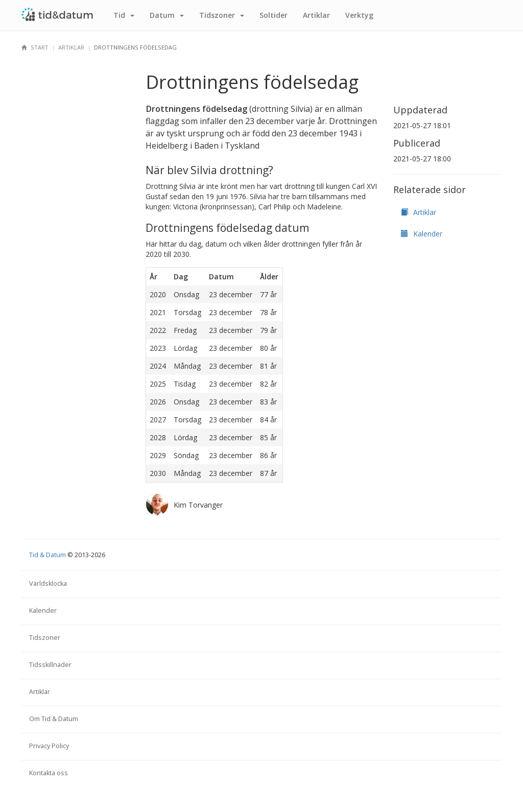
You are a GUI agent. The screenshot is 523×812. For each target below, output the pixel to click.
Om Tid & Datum (54, 719)
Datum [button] (167, 15)
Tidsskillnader (50, 665)
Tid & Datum (47, 555)
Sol (274, 15)
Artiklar (316, 15)
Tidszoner (45, 638)
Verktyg (359, 15)
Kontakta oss (49, 773)
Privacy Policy (49, 746)
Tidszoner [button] (222, 15)
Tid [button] (124, 15)
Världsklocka (48, 583)
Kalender (422, 234)
